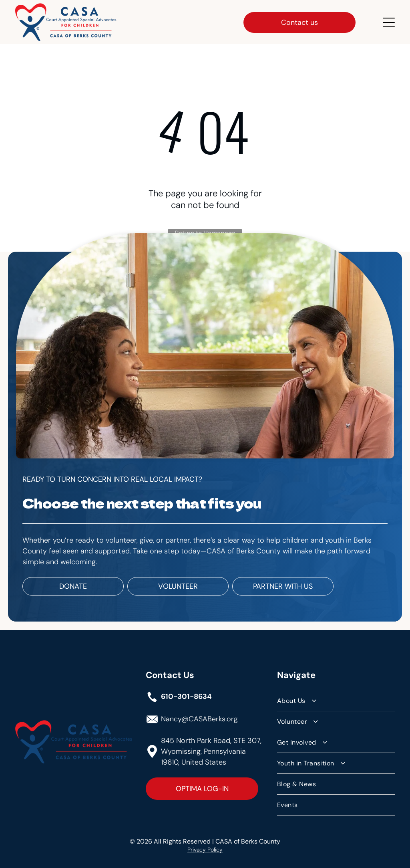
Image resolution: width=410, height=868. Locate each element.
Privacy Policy (205, 849)
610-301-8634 (186, 696)
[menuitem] (336, 700)
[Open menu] (389, 22)
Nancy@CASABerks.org (199, 718)
